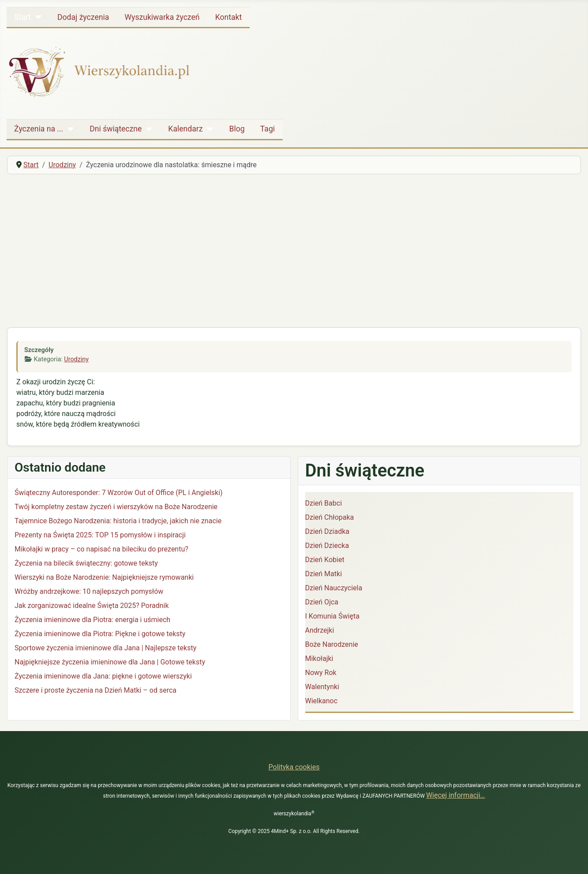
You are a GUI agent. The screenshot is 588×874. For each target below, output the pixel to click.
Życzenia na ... (39, 129)
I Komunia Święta (332, 616)
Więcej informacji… (456, 795)
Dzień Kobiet (325, 560)
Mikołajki (319, 658)
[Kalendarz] (208, 129)
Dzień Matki (324, 574)
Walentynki (322, 687)
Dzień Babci (324, 503)
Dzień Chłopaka (330, 517)
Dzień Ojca (322, 602)
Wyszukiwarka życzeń (162, 17)
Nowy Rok (321, 673)
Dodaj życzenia (83, 17)
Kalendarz (185, 129)
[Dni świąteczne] (147, 129)
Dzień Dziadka (327, 531)
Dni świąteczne (116, 129)
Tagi (268, 129)
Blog (237, 129)
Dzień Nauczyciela (334, 588)
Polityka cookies (294, 767)
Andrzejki (320, 630)
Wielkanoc (322, 701)
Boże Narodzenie (332, 644)
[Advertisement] (294, 248)
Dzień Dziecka (327, 546)
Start (22, 17)
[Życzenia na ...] (69, 129)
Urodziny (76, 359)
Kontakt (229, 17)
